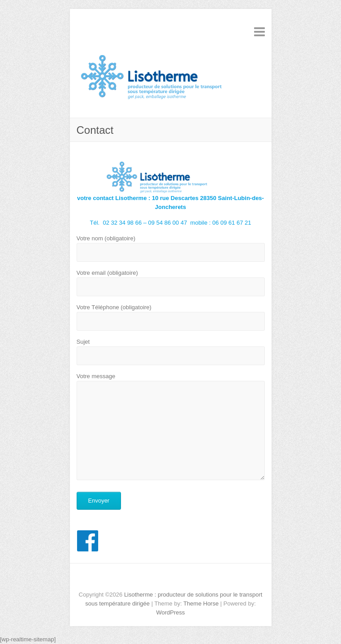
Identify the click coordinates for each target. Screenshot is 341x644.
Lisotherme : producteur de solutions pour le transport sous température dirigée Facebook (171, 579)
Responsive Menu (259, 32)
